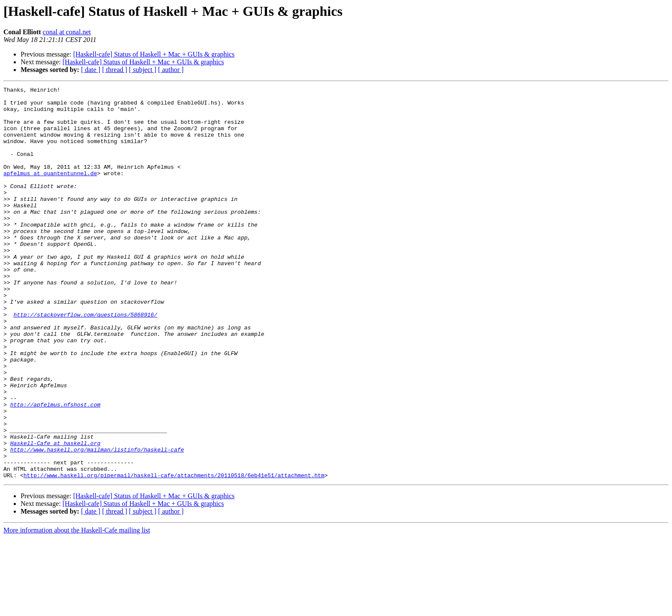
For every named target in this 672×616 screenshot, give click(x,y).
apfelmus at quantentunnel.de (50, 191)
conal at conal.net (67, 32)
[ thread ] (115, 70)
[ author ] (171, 70)
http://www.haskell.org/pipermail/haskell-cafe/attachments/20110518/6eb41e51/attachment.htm (174, 553)
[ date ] (91, 70)
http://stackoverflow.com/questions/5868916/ (85, 361)
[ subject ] (143, 70)
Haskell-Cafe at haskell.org (55, 515)
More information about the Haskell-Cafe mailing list (77, 609)
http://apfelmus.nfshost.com (55, 469)
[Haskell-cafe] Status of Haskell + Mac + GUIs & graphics (154, 54)
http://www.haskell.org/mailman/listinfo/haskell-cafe (97, 523)
